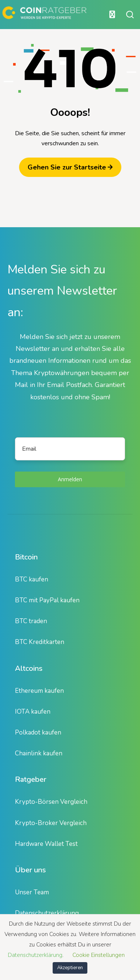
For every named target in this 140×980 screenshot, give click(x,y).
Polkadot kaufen (38, 732)
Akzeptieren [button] (70, 968)
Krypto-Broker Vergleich (51, 823)
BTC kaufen (32, 579)
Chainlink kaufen (39, 753)
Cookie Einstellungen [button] (99, 955)
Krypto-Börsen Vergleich (51, 802)
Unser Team (32, 892)
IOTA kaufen (33, 712)
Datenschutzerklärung (47, 913)
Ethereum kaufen (39, 691)
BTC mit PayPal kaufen (47, 600)
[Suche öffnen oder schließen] (130, 15)
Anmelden (70, 479)
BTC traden (31, 621)
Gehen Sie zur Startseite (70, 167)
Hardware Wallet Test (46, 844)
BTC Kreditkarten (40, 642)
